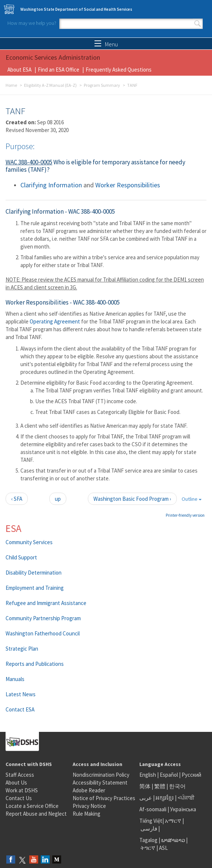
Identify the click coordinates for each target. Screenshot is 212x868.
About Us (16, 782)
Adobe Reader (89, 790)
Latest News (21, 694)
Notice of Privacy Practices (104, 798)
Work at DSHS (22, 790)
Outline (192, 499)
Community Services (29, 542)
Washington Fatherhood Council (43, 633)
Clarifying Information (51, 185)
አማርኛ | (174, 821)
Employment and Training (35, 588)
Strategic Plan (22, 649)
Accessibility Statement (100, 782)
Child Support (21, 557)
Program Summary (102, 85)
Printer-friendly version (185, 515)
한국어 (177, 786)
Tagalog (148, 840)
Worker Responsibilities (128, 185)
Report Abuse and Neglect (36, 814)
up (58, 499)
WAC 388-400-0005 (29, 162)
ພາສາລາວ (173, 840)
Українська (183, 809)
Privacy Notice (89, 806)
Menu (106, 44)
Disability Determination (34, 573)
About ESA (19, 70)
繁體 (160, 786)
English (148, 775)
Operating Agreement (55, 321)
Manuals (15, 679)
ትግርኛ (148, 848)
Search (198, 24)
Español (169, 775)
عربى (146, 798)
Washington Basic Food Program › (132, 499)
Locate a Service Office (32, 806)
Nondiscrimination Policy (101, 775)
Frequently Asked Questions (119, 70)
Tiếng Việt (151, 821)
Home (11, 85)
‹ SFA (17, 499)
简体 (145, 786)
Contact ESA (20, 709)
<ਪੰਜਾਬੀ (186, 798)
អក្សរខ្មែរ (165, 798)
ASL (163, 848)
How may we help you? (32, 23)
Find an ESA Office (59, 70)
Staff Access (20, 775)
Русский (191, 775)
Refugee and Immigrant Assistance (46, 603)
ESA (14, 528)
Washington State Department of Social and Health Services (76, 9)
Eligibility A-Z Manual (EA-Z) (50, 85)
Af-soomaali (153, 809)
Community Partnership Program (43, 618)
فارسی (148, 828)
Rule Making (87, 814)
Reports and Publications (35, 664)
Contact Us (19, 798)
